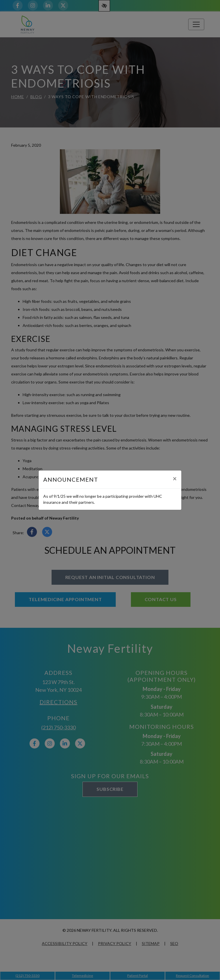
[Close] (175, 479)
